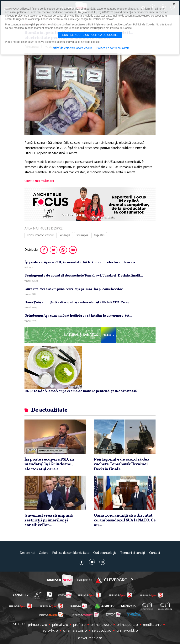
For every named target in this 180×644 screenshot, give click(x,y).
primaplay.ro (37, 625)
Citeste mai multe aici (39, 181)
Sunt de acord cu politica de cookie (90, 35)
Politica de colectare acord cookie (72, 48)
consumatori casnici (41, 235)
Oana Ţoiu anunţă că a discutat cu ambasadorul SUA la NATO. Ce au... (78, 302)
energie (65, 235)
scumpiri (82, 235)
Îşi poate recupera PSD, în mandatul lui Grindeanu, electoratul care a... (81, 262)
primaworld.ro (127, 631)
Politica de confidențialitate (71, 553)
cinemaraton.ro (75, 631)
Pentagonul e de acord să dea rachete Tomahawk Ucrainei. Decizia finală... (84, 276)
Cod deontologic (105, 553)
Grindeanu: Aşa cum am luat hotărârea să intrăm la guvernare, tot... (78, 316)
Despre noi (27, 553)
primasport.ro (127, 625)
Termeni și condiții (133, 553)
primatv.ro (60, 625)
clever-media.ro (90, 638)
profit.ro (79, 625)
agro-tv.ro (50, 631)
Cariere (44, 553)
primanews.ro (101, 625)
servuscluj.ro (102, 631)
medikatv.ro (152, 625)
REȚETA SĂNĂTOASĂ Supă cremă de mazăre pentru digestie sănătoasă (81, 391)
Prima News (60, 580)
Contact (155, 553)
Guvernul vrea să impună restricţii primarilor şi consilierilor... (75, 289)
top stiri (99, 235)
